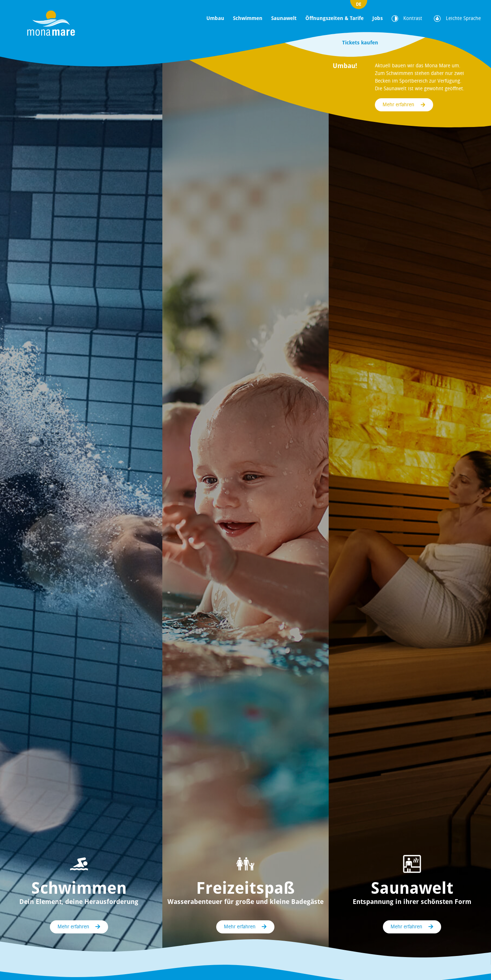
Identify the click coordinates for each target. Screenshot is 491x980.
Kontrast (407, 19)
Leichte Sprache (457, 19)
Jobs (378, 18)
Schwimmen (248, 18)
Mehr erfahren (398, 105)
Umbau (215, 18)
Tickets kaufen (360, 43)
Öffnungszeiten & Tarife (334, 18)
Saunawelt (284, 18)
